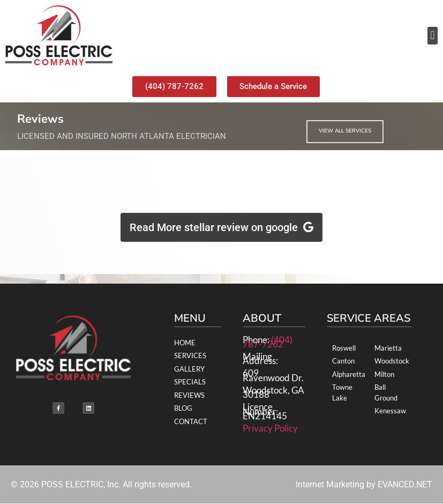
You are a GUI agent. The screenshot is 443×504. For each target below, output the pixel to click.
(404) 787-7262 (268, 342)
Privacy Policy (270, 428)
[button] (433, 36)
